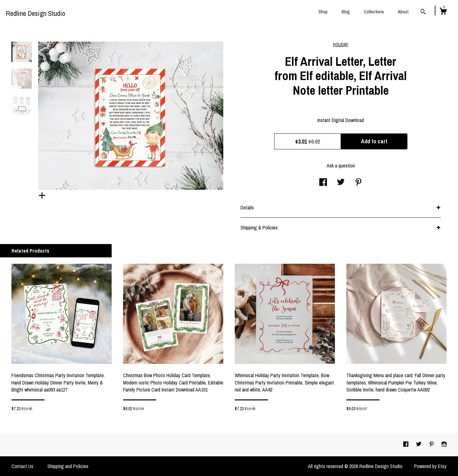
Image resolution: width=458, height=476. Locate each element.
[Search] (423, 12)
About (403, 12)
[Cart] (443, 12)
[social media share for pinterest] (358, 183)
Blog (346, 12)
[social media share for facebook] (323, 183)
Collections (374, 12)
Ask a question (341, 166)
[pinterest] (432, 444)
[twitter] (419, 444)
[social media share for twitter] (341, 183)
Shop (323, 12)
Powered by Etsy (430, 466)
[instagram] (444, 444)
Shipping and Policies (68, 466)
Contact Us (22, 466)
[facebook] (406, 444)
